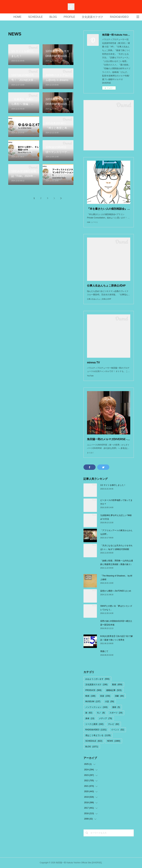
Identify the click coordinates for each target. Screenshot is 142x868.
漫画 (116, 707)
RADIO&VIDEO (119, 17)
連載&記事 (114, 690)
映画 (90, 696)
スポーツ (116, 713)
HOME (17, 17)
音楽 (105, 696)
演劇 (119, 696)
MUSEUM (93, 701)
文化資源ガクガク (93, 17)
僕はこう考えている (98, 735)
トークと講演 (94, 724)
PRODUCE (93, 690)
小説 (109, 701)
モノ (101, 713)
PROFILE (69, 17)
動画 (117, 685)
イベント (118, 730)
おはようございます (97, 679)
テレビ (114, 724)
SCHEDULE (35, 17)
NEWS (114, 741)
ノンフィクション (96, 707)
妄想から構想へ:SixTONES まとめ (116, 591)
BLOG (53, 17)
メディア (105, 718)
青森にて (104, 651)
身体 (90, 718)
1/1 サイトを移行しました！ (113, 485)
